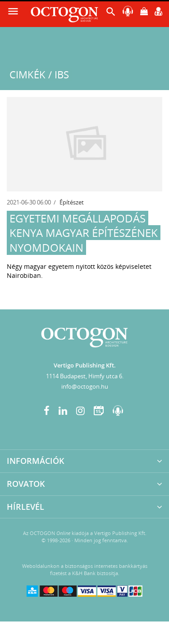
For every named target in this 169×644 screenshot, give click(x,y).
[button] (111, 14)
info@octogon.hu (85, 386)
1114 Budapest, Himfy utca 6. (85, 376)
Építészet (72, 202)
